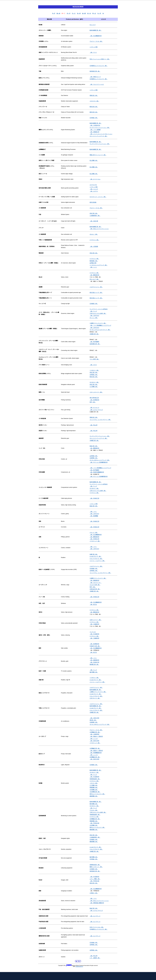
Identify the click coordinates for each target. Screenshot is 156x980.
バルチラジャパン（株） (96, 287)
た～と (74, 13)
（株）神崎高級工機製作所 (97, 903)
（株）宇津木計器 (94, 823)
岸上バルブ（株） (94, 279)
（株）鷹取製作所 (94, 275)
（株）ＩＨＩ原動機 (95, 130)
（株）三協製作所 (94, 624)
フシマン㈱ (93, 632)
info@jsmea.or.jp (79, 966)
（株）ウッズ (93, 311)
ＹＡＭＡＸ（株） (94, 370)
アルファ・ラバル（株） (96, 41)
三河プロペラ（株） (95, 698)
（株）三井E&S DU (95, 125)
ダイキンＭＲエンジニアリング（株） (100, 460)
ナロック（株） (94, 533)
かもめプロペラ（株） (96, 556)
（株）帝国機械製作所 (96, 753)
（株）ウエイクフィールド (97, 84)
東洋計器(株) (93, 202)
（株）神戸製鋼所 (94, 342)
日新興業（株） (94, 458)
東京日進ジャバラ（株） (96, 293)
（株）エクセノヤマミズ (96, 410)
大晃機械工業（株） (95, 732)
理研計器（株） (94, 95)
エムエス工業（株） (95, 585)
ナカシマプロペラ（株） (96, 559)
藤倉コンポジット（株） (96, 867)
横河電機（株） (94, 804)
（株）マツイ (93, 52)
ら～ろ (99, 13)
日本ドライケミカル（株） (97, 927)
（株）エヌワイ (94, 191)
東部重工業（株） (94, 664)
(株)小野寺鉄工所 (94, 398)
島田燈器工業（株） (95, 71)
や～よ (94, 13)
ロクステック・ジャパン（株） (98, 197)
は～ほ (84, 13)
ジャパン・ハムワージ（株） (97, 561)
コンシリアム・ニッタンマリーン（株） (100, 420)
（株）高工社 (93, 604)
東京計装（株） (94, 883)
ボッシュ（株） (94, 318)
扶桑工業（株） (94, 554)
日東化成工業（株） (95, 589)
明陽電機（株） (94, 787)
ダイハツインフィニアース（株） (99, 136)
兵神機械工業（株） (95, 757)
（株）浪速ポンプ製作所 (96, 736)
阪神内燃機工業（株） (96, 30)
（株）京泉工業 (94, 221)
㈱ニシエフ (93, 25)
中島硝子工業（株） (95, 646)
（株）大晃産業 (94, 246)
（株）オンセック (94, 408)
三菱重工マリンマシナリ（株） (98, 323)
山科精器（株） (94, 456)
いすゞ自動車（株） (95, 958)
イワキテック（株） (95, 541)
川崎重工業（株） (94, 334)
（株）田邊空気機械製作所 (97, 472)
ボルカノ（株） (94, 234)
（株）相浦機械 (94, 516)
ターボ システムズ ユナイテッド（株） (100, 330)
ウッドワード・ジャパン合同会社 (99, 309)
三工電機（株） (94, 387)
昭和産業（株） (94, 261)
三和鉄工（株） (94, 893)
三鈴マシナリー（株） (96, 620)
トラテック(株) (94, 47)
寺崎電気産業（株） (95, 779)
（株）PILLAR (93, 425)
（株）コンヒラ (94, 189)
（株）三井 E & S (94, 316)
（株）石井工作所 (94, 741)
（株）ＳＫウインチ (96, 583)
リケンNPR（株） (94, 359)
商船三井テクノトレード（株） (98, 155)
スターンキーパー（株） (96, 392)
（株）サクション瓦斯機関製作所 (99, 462)
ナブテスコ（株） (94, 240)
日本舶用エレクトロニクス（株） (99, 66)
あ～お (58, 13)
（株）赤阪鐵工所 (94, 132)
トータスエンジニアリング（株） (99, 265)
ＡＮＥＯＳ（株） (94, 101)
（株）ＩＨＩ (93, 512)
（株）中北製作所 (94, 634)
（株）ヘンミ (93, 267)
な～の (79, 13)
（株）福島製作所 (94, 580)
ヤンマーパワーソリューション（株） (100, 128)
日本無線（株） (94, 118)
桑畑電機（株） (94, 796)
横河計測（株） (94, 107)
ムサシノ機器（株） (95, 879)
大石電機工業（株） (95, 792)
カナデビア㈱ (93, 185)
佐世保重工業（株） (95, 344)
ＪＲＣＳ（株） (94, 783)
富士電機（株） (94, 160)
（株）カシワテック (95, 916)
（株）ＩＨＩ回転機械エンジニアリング (100, 325)
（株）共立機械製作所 (96, 36)
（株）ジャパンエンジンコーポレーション (101, 134)
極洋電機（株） (94, 672)
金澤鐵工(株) (93, 263)
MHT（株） (93, 402)
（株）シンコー (94, 739)
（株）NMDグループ (95, 77)
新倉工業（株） (94, 446)
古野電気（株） (94, 375)
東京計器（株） (94, 377)
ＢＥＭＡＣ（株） (94, 382)
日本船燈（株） (94, 304)
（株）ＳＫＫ (93, 365)
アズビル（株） (94, 810)
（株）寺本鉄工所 (94, 498)
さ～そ (69, 13)
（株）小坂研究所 (94, 734)
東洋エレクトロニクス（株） (97, 794)
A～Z (54, 13)
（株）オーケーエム (95, 179)
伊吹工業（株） (94, 213)
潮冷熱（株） (93, 720)
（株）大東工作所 (94, 718)
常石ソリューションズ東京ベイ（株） (100, 59)
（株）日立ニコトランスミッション (99, 229)
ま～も (89, 13)
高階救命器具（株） (95, 865)
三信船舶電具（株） (95, 216)
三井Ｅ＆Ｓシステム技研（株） (98, 313)
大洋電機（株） (94, 790)
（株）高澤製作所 (94, 400)
